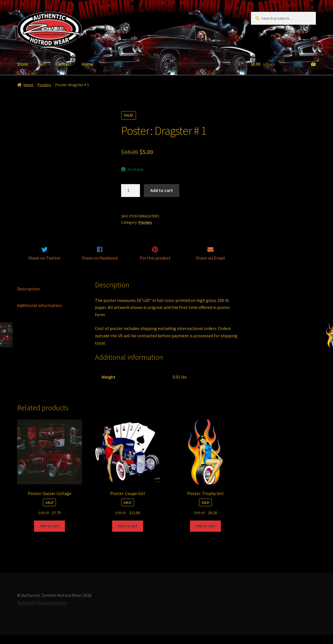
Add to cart (162, 190)
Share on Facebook (100, 267)
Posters (44, 85)
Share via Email (210, 267)
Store (22, 64)
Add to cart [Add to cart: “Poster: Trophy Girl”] (205, 535)
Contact (64, 64)
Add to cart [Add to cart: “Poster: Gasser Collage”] (49, 535)
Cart (42, 64)
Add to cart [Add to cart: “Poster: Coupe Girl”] (128, 535)
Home (87, 64)
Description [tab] (28, 298)
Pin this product (155, 267)
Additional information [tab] (39, 315)
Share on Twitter (45, 267)
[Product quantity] (131, 191)
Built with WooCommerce (42, 612)
